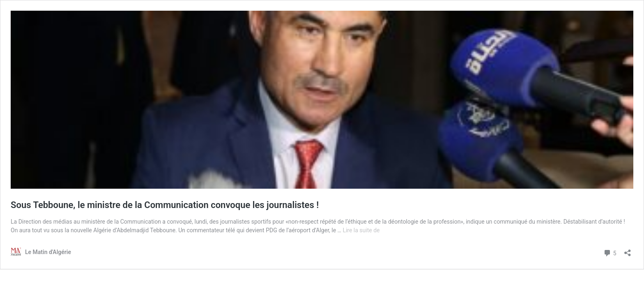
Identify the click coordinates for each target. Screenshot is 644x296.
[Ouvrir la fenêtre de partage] (628, 250)
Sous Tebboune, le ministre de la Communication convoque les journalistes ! (165, 205)
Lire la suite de (361, 230)
